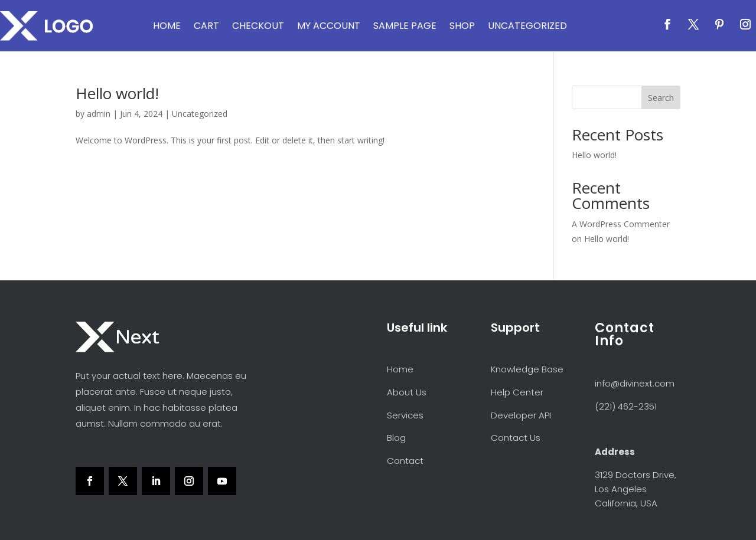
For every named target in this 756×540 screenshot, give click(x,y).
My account (329, 26)
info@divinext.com (635, 383)
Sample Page (405, 26)
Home (167, 26)
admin (99, 114)
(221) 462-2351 (626, 406)
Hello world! (117, 93)
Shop (462, 26)
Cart (206, 26)
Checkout (258, 26)
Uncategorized (527, 26)
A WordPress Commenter (621, 224)
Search (661, 98)
